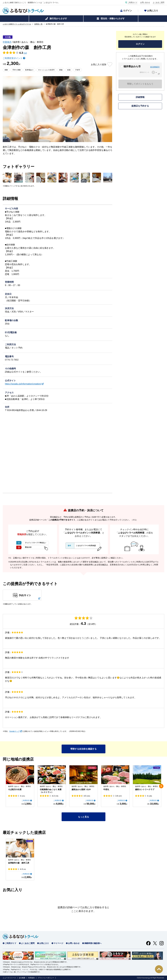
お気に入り (153, 11)
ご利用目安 (26, 800)
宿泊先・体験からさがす (113, 19)
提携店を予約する (140, 106)
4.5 (87, 796)
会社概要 (22, 978)
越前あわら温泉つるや (81, 789)
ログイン (128, 11)
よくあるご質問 (159, 2)
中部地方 (7, 42)
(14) (25, 53)
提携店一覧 (38, 24)
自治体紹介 (155, 67)
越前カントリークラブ (145, 789)
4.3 (55, 796)
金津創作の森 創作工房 (19, 863)
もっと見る (83, 817)
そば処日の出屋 (15, 789)
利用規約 (31, 978)
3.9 (119, 796)
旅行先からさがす (58, 19)
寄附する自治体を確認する (83, 749)
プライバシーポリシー (46, 978)
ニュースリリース (9, 978)
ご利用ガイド (133, 2)
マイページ (58, 943)
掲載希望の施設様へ (93, 943)
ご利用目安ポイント (13, 58)
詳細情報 (140, 97)
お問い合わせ (145, 2)
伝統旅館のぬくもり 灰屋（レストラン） (51, 791)
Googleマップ (14, 731)
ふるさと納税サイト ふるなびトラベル (17, 24)
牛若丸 (106, 789)
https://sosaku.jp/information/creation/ (23, 384)
